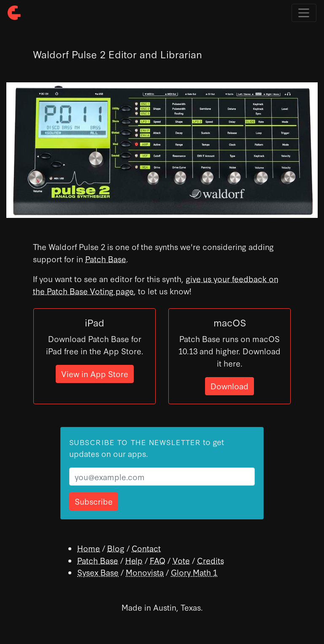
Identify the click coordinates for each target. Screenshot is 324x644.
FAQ (158, 560)
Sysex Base (98, 572)
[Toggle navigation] (304, 13)
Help (134, 560)
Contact (146, 548)
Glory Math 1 (194, 572)
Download (229, 386)
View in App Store (95, 374)
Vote (181, 560)
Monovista (145, 572)
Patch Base (106, 259)
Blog (116, 548)
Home (89, 548)
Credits (211, 560)
